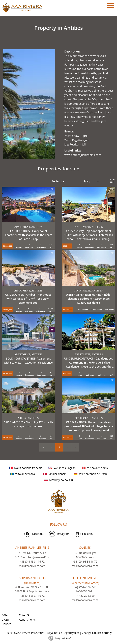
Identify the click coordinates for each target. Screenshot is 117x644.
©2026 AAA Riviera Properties (26, 633)
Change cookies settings (97, 633)
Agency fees (72, 633)
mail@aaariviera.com (32, 566)
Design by (63, 638)
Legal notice (54, 633)
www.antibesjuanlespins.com (83, 155)
